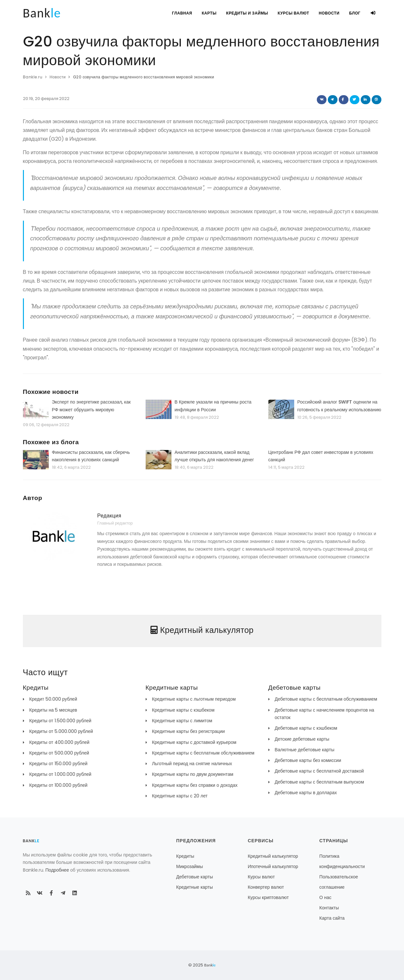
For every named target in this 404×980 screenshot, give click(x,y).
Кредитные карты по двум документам (193, 774)
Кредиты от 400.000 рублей (59, 742)
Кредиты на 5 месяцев (53, 710)
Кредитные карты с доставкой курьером (194, 742)
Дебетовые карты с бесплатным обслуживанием (326, 699)
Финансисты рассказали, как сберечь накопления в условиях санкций (91, 456)
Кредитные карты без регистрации (189, 731)
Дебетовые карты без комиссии (308, 760)
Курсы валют (293, 13)
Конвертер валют (266, 887)
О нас (325, 897)
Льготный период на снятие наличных (192, 764)
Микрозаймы (190, 866)
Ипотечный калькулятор (273, 866)
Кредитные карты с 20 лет (180, 796)
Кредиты (185, 856)
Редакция (109, 516)
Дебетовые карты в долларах (306, 793)
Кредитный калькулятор (273, 856)
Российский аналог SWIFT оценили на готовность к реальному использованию (339, 406)
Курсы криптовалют (268, 897)
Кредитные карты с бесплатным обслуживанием (203, 753)
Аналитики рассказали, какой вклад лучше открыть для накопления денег (214, 456)
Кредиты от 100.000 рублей (58, 785)
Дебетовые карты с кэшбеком (306, 728)
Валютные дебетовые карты (305, 750)
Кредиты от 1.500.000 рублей (60, 721)
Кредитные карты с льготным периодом (194, 699)
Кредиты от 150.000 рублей (58, 764)
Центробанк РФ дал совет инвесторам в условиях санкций (321, 456)
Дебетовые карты (195, 877)
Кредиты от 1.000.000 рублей (60, 774)
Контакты (329, 908)
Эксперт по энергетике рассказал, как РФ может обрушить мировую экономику (91, 410)
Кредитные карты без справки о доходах (195, 785)
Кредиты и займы (247, 13)
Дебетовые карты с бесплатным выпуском (320, 782)
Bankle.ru (33, 77)
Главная (181, 13)
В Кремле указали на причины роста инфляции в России (213, 406)
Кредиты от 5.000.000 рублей (61, 731)
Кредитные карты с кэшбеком (183, 710)
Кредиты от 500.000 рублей (59, 753)
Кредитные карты (195, 887)
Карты (209, 13)
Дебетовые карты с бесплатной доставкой (319, 771)
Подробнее (57, 870)
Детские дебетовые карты (302, 739)
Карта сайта (332, 918)
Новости (329, 13)
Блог (355, 13)
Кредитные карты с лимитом (182, 721)
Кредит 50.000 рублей (53, 699)
